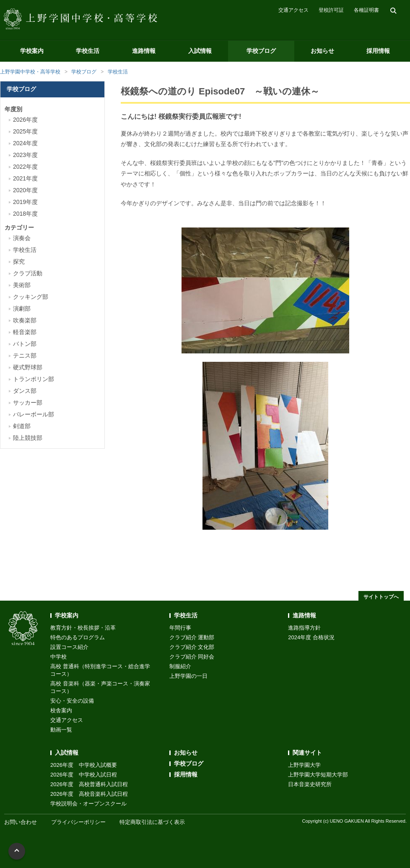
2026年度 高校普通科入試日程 (89, 784)
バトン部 (25, 344)
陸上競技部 (28, 438)
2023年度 (25, 155)
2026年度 (25, 120)
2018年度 (25, 214)
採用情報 (378, 51)
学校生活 (88, 51)
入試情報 (200, 51)
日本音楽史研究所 (310, 784)
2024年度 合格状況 (311, 637)
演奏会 (22, 238)
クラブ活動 (28, 273)
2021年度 (25, 178)
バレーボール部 (34, 414)
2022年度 (25, 167)
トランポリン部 (34, 379)
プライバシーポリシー (78, 822)
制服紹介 (180, 666)
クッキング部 (31, 297)
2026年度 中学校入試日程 (84, 775)
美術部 (22, 285)
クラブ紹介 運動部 (192, 637)
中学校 (58, 657)
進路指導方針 (304, 628)
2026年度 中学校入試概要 (84, 765)
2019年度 (25, 202)
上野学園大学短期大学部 (318, 775)
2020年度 (25, 190)
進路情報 (144, 51)
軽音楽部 (25, 332)
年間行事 (180, 628)
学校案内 (32, 51)
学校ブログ (261, 51)
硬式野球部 (28, 367)
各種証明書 (366, 10)
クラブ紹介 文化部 (192, 647)
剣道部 (22, 426)
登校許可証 (331, 10)
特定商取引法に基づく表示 (152, 822)
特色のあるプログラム (78, 637)
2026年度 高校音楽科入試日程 (89, 794)
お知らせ (322, 51)
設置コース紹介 (69, 647)
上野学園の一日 (188, 676)
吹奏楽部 (25, 320)
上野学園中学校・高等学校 (30, 72)
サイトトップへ (381, 597)
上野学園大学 (304, 765)
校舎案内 (61, 710)
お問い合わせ (21, 822)
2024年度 (25, 143)
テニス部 (25, 356)
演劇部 (22, 309)
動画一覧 (61, 730)
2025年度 (25, 131)
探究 (19, 261)
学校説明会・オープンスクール (88, 804)
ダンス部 (25, 391)
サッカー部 (28, 403)
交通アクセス (293, 10)
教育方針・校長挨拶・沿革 (83, 628)
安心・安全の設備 (72, 701)
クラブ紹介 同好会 (192, 657)
